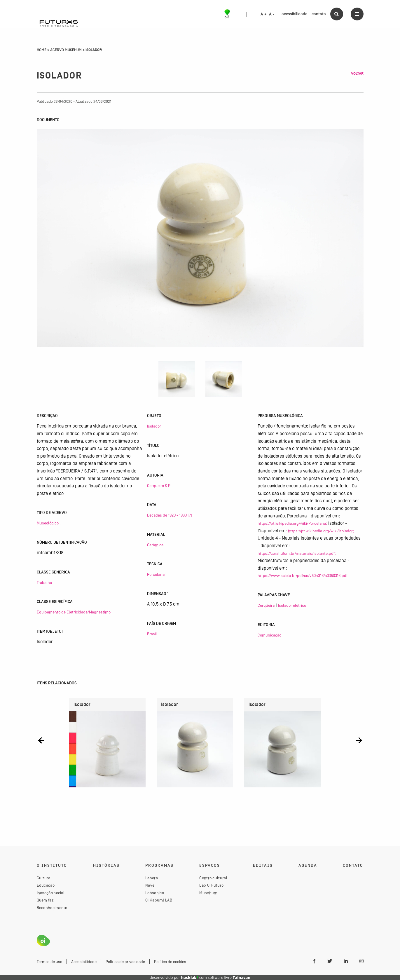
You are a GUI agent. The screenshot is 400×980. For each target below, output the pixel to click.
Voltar (357, 74)
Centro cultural (213, 878)
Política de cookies (170, 962)
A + (264, 14)
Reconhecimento (52, 908)
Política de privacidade (125, 962)
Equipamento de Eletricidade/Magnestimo (74, 612)
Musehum (208, 893)
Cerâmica (155, 545)
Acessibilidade (84, 962)
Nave (150, 885)
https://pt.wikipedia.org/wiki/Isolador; (321, 531)
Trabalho (44, 583)
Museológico (48, 523)
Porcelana (156, 574)
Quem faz (45, 900)
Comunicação (269, 635)
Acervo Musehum (66, 50)
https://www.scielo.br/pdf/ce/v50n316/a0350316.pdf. (303, 576)
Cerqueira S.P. (159, 486)
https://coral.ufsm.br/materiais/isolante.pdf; (297, 553)
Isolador (154, 426)
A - (272, 14)
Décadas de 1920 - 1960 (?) (170, 515)
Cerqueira (266, 605)
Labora (152, 878)
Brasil (152, 634)
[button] (41, 741)
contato (319, 14)
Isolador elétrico (292, 605)
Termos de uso (49, 962)
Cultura (44, 878)
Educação (46, 885)
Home (42, 50)
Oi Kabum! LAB (159, 900)
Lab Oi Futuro (211, 885)
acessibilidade (294, 14)
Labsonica (155, 893)
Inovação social (51, 893)
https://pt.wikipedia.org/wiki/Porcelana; (292, 523)
